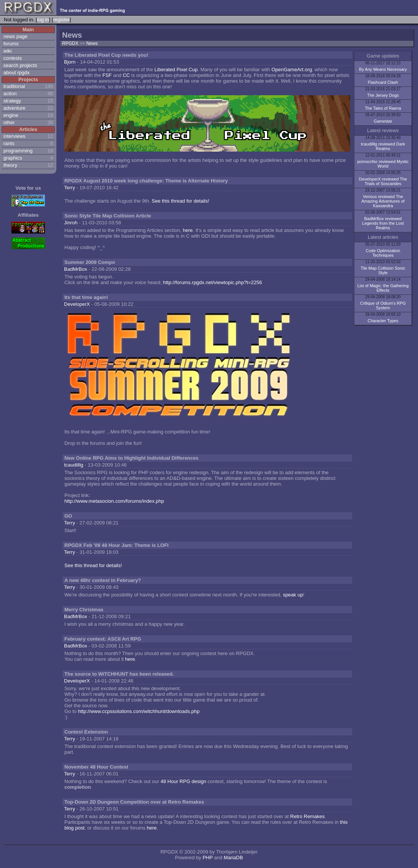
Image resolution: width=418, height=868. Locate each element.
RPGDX (70, 43)
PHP (208, 858)
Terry (70, 188)
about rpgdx (17, 73)
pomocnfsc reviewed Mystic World (383, 164)
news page (15, 36)
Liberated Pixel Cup (176, 70)
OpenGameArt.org (291, 70)
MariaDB (233, 858)
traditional (14, 86)
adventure (14, 108)
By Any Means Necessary (383, 69)
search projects (20, 65)
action (10, 94)
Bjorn (70, 62)
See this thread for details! (180, 201)
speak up (293, 595)
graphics (13, 158)
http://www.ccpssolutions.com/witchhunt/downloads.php (139, 711)
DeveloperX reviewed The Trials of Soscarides (383, 181)
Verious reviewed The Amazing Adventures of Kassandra (383, 201)
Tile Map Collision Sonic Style (383, 270)
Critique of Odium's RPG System (383, 305)
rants (9, 143)
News (92, 43)
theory (10, 165)
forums (11, 44)
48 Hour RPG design (183, 781)
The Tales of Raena (383, 108)
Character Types (383, 321)
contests (13, 58)
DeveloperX (77, 304)
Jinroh (71, 223)
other (9, 122)
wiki (8, 51)
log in (43, 20)
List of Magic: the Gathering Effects (383, 288)
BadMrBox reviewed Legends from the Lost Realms (383, 223)
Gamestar (383, 121)
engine (11, 115)
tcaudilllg (74, 465)
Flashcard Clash (383, 82)
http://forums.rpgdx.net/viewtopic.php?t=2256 (213, 282)
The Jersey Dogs (383, 95)
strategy (12, 101)
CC (126, 75)
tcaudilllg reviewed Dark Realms (383, 146)
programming (18, 151)
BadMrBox (76, 269)
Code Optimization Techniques (383, 253)
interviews (14, 136)
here (188, 230)
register (61, 20)
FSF (107, 75)
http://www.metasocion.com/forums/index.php (114, 501)
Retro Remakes (307, 816)
